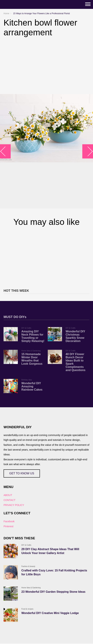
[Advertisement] (46, 257)
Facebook (9, 521)
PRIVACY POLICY (14, 505)
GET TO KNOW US (22, 473)
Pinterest (8, 526)
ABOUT (8, 495)
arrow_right (88, 151)
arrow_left (5, 151)
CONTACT (10, 500)
